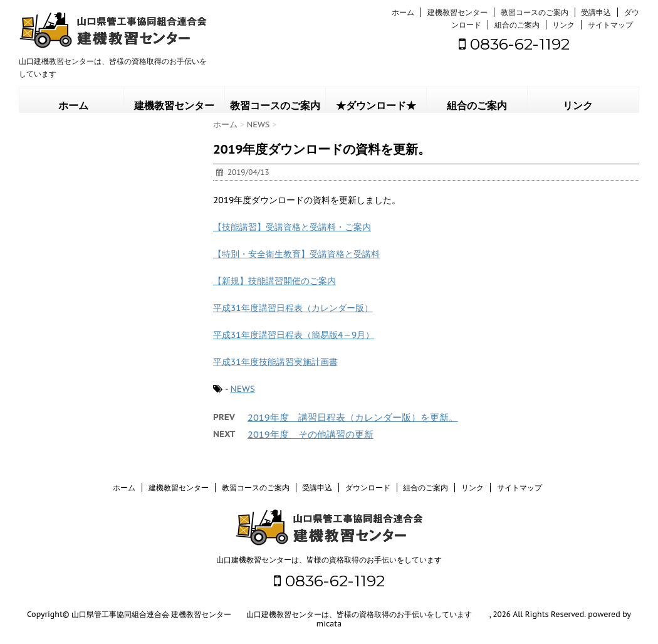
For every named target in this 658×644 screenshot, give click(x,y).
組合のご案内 (517, 25)
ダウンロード (368, 488)
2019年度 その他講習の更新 (311, 434)
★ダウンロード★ (376, 106)
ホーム (403, 12)
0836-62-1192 (514, 44)
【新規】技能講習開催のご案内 (274, 281)
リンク (563, 25)
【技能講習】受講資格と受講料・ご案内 (292, 227)
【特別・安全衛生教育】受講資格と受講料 (296, 254)
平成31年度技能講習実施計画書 (275, 362)
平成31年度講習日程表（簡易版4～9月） (294, 335)
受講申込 (596, 12)
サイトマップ (610, 25)
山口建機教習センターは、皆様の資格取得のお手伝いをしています (329, 560)
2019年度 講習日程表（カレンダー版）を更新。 (353, 417)
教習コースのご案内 (535, 12)
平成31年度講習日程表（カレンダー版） (293, 308)
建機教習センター (457, 12)
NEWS (242, 389)
